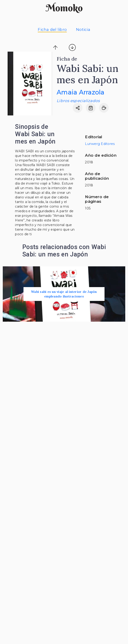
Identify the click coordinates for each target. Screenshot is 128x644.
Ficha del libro (52, 29)
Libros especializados (78, 101)
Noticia (83, 29)
